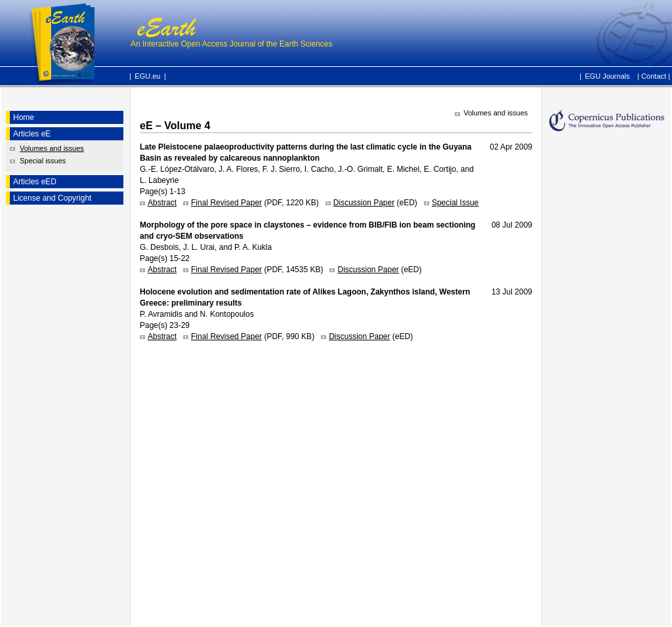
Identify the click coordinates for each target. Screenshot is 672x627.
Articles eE (32, 134)
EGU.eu (147, 76)
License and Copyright (52, 198)
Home (24, 117)
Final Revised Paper (226, 203)
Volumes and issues (52, 148)
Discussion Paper (364, 203)
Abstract (162, 203)
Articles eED (35, 182)
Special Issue (455, 203)
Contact (654, 76)
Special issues (43, 161)
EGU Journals (607, 75)
